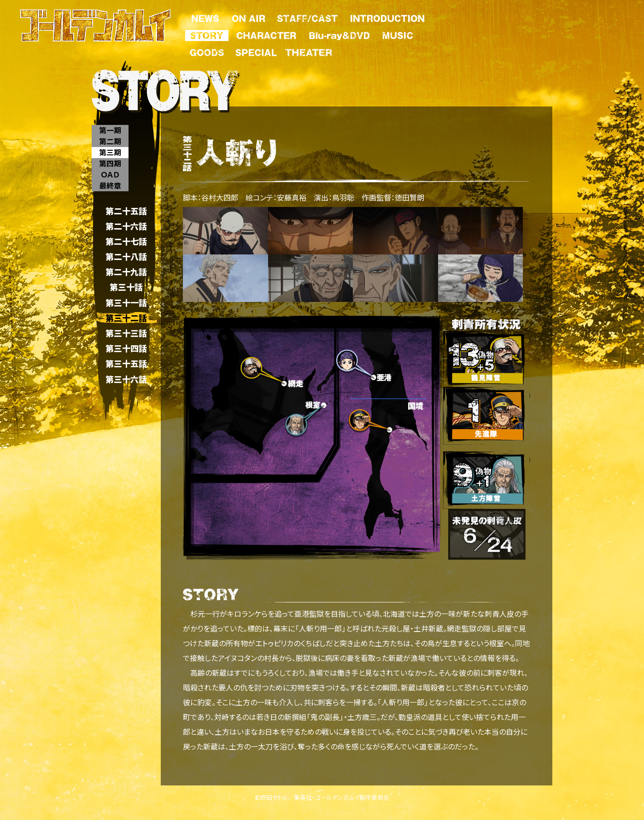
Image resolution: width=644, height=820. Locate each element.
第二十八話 (126, 257)
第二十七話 (126, 241)
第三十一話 (126, 303)
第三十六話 (126, 379)
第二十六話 (126, 226)
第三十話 (126, 287)
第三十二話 (126, 318)
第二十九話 (126, 272)
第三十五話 (126, 364)
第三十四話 (126, 349)
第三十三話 (126, 333)
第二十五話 (126, 211)
